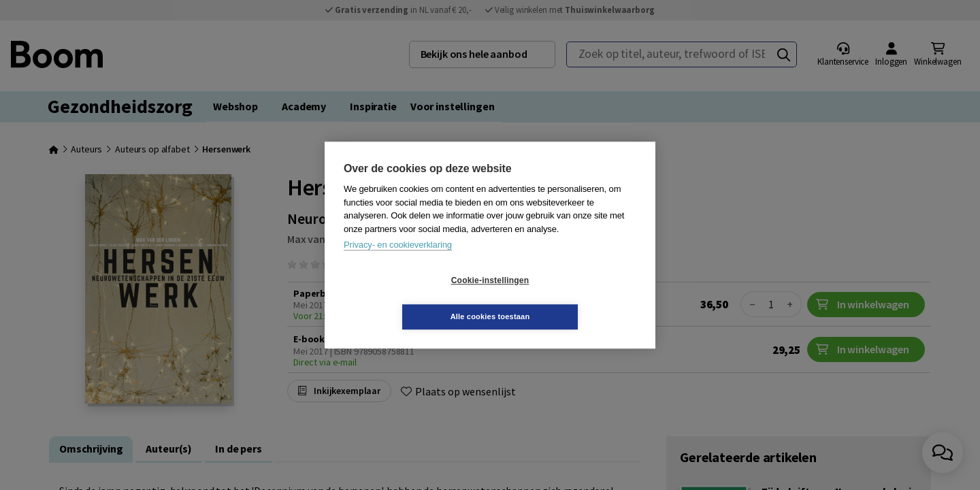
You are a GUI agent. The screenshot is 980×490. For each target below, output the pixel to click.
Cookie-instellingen (409, 299)
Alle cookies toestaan (571, 298)
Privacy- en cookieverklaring (398, 263)
